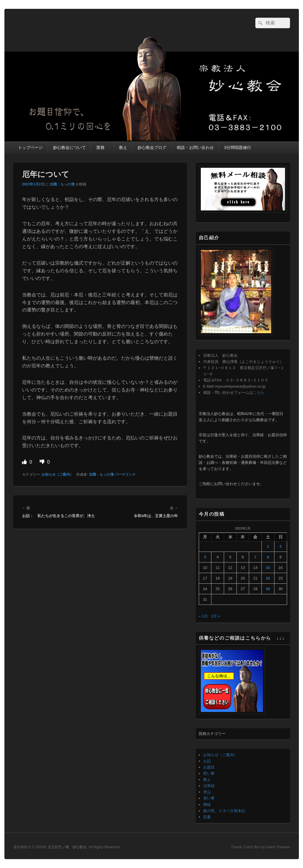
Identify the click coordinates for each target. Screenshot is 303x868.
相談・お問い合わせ (195, 147)
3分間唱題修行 (238, 147)
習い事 (209, 798)
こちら (259, 392)
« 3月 (203, 616)
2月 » (215, 616)
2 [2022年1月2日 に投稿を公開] (280, 546)
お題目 (209, 767)
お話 (207, 761)
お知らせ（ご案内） (57, 474)
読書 (207, 817)
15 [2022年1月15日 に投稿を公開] (268, 568)
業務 (102, 147)
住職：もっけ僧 (62, 184)
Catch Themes (278, 847)
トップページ (30, 147)
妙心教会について (69, 147)
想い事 (209, 773)
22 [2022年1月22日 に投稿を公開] (268, 578)
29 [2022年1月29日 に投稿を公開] (268, 589)
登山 (207, 792)
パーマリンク (125, 474)
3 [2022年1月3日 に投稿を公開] (205, 557)
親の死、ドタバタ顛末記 (224, 811)
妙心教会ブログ (152, 147)
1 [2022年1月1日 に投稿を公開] (268, 546)
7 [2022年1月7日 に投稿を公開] (255, 557)
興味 (207, 805)
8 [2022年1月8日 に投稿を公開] (268, 557)
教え (123, 147)
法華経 (209, 786)
